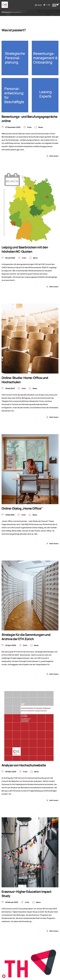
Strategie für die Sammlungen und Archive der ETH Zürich (26, 637)
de (49, 5)
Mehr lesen (54, 156)
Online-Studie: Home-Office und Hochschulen (25, 380)
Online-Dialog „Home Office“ (22, 508)
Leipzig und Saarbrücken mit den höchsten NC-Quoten (25, 249)
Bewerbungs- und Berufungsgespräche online (29, 119)
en (47, 5)
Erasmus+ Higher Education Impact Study (26, 894)
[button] (4, 976)
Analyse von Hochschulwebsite (24, 765)
